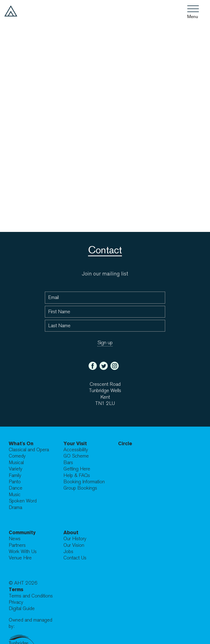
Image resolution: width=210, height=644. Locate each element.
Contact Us (75, 558)
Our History (75, 539)
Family (15, 475)
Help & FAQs (77, 475)
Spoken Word (23, 501)
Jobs (68, 552)
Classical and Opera (29, 450)
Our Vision (74, 545)
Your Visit (75, 443)
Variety (16, 469)
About (71, 532)
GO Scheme (76, 456)
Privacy (16, 602)
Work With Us (23, 552)
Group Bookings (80, 488)
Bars (68, 463)
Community (22, 532)
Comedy (17, 456)
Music (15, 495)
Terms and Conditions (31, 596)
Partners (17, 545)
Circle (125, 443)
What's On (21, 443)
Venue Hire (20, 558)
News (15, 539)
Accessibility (76, 450)
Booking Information (84, 482)
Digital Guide (22, 609)
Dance (16, 488)
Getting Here (77, 469)
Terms (16, 589)
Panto (15, 482)
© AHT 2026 (23, 583)
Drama (15, 508)
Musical (16, 463)
